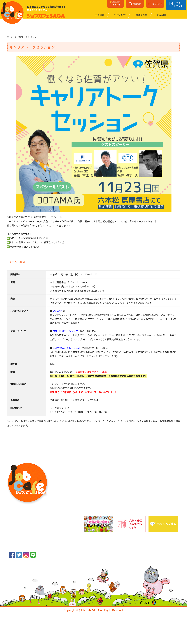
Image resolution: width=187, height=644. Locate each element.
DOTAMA (57, 311)
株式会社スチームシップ (65, 331)
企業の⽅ (161, 15)
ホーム (10, 37)
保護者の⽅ (141, 15)
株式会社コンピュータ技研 (66, 348)
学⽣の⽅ (99, 15)
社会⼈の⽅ (120, 15)
